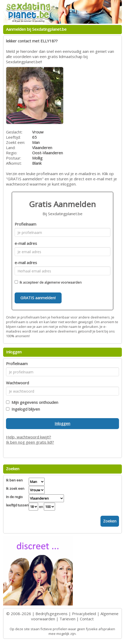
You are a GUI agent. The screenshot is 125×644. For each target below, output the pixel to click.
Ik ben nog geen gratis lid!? (30, 442)
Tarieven (67, 619)
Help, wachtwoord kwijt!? (29, 437)
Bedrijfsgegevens (52, 614)
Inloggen (62, 423)
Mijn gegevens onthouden (34, 402)
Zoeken (110, 521)
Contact (87, 619)
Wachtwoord (17, 383)
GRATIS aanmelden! (38, 298)
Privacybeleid (84, 614)
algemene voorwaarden (63, 282)
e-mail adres (26, 243)
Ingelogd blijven (25, 409)
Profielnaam (25, 224)
